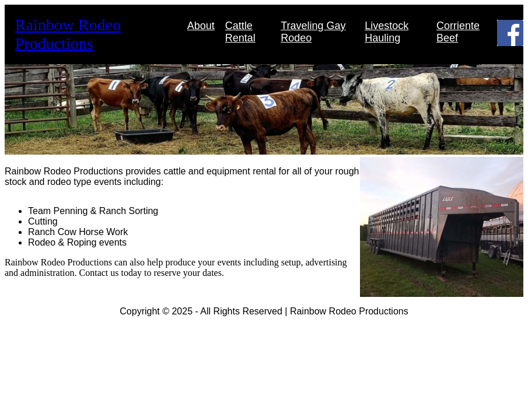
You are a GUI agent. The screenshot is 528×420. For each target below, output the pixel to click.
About (201, 26)
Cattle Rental (240, 32)
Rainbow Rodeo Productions (68, 34)
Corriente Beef (458, 32)
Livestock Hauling (387, 32)
